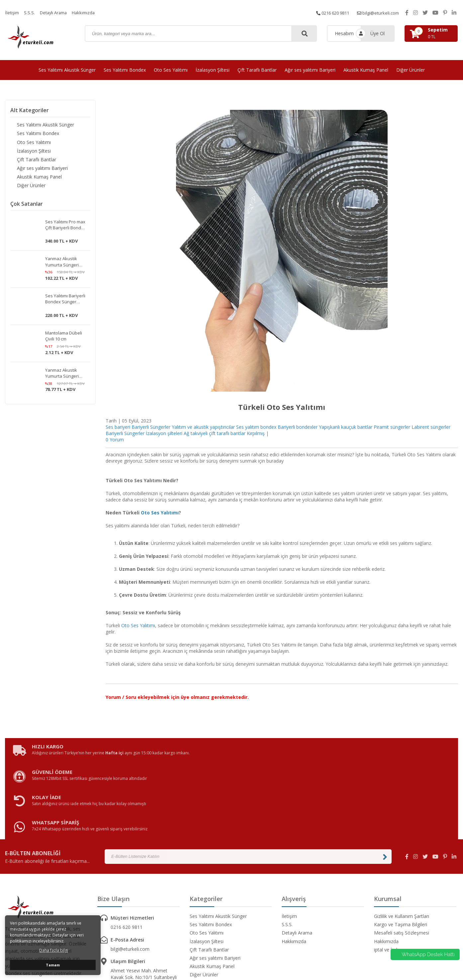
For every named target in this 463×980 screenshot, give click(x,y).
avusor (328, 957)
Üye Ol (377, 33)
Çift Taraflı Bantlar (257, 70)
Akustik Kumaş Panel (366, 70)
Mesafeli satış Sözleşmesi (402, 867)
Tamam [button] (53, 965)
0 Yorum (115, 440)
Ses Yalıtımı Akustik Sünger (67, 70)
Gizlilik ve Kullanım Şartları (402, 850)
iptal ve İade (387, 884)
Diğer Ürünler (411, 70)
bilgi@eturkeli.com (376, 12)
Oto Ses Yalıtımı (171, 70)
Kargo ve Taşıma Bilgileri (401, 859)
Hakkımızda (89, 12)
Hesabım (344, 33)
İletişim (13, 12)
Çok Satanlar (27, 209)
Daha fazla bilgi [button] (54, 950)
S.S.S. (31, 12)
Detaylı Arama (56, 12)
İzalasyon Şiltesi (213, 70)
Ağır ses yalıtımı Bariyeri (310, 70)
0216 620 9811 (327, 12)
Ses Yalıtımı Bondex (125, 70)
